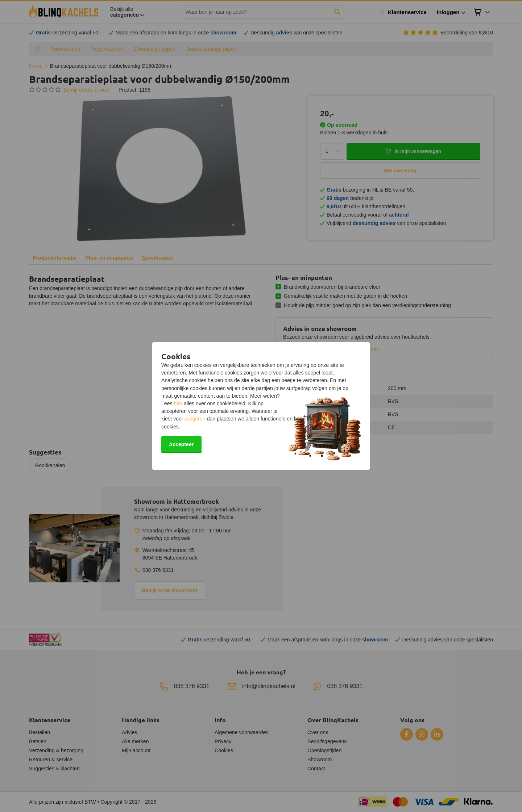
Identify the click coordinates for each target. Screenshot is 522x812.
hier (178, 403)
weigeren (195, 419)
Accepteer (181, 444)
